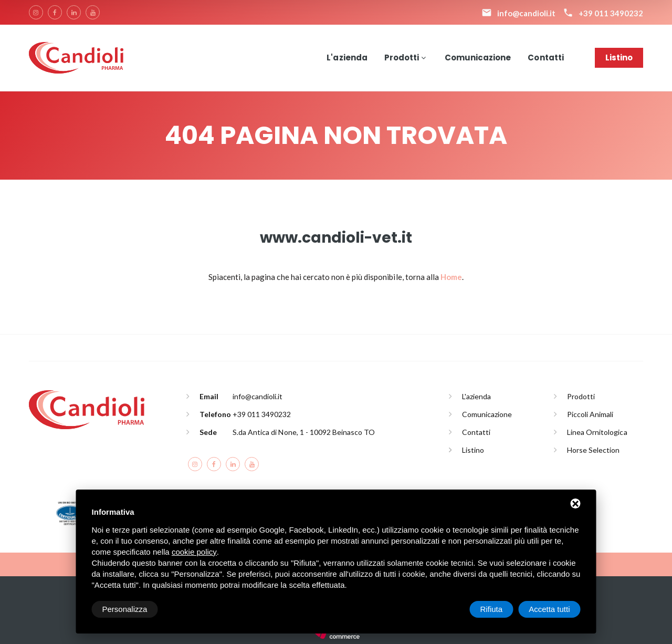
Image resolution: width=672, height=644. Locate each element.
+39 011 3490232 (262, 414)
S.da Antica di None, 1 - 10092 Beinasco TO (304, 432)
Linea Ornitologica (597, 432)
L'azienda (347, 58)
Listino (619, 58)
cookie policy (194, 552)
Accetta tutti (549, 609)
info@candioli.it (258, 396)
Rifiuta (492, 609)
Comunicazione (478, 58)
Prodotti (402, 58)
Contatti (545, 58)
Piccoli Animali (590, 414)
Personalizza (125, 609)
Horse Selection (593, 450)
